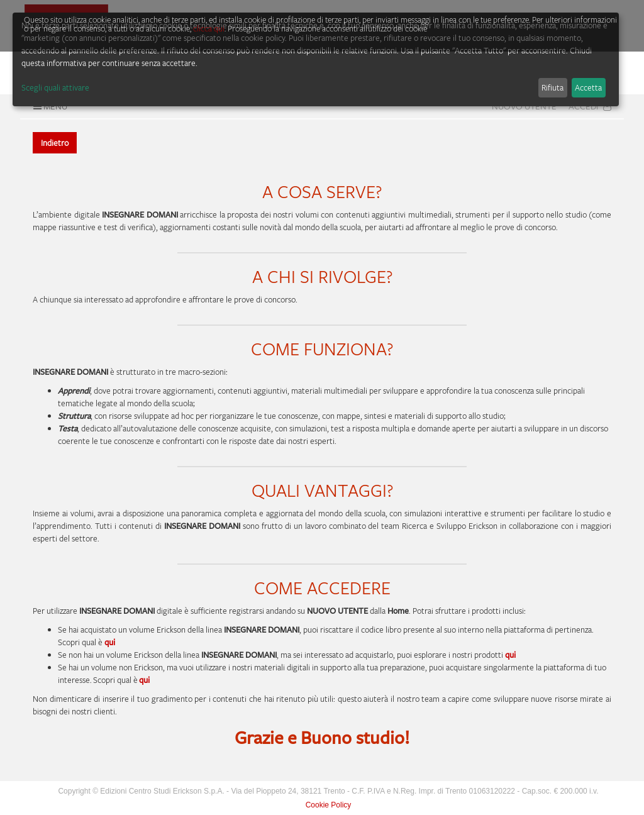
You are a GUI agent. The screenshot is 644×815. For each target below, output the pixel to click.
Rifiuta (552, 87)
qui (510, 655)
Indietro (55, 143)
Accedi (590, 106)
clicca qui (209, 28)
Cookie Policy (329, 805)
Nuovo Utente (524, 106)
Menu (49, 106)
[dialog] (316, 59)
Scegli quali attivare (55, 87)
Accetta (588, 87)
